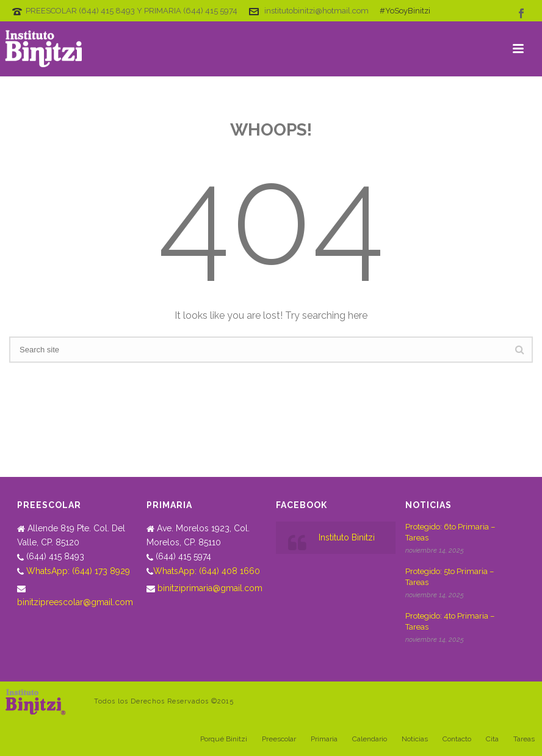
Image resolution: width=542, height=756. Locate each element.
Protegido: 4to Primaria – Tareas (450, 621)
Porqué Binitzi (224, 739)
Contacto (457, 739)
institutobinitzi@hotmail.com (316, 11)
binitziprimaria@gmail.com (210, 588)
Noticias (415, 739)
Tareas (524, 739)
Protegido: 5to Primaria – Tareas (450, 577)
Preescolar (279, 739)
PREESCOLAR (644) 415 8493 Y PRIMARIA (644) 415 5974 (132, 11)
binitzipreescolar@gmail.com (75, 602)
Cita (492, 739)
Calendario (370, 739)
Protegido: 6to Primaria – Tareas (450, 532)
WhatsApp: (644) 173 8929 (78, 571)
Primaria (324, 739)
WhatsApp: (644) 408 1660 (207, 571)
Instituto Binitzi (347, 537)
